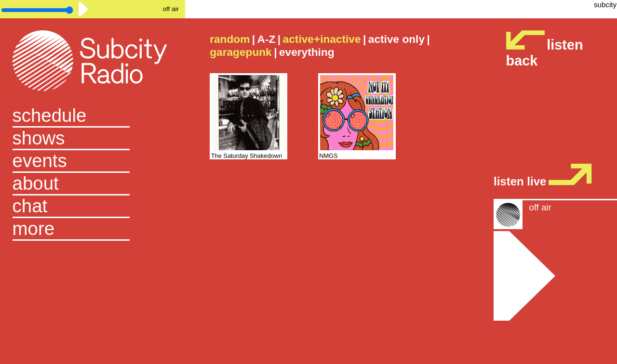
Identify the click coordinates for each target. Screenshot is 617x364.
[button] (93, 229)
